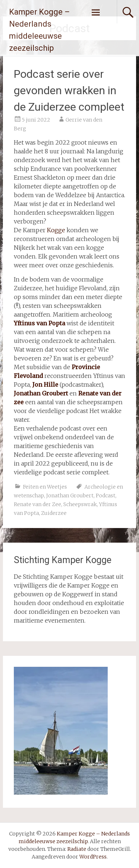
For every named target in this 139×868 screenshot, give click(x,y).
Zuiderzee (54, 513)
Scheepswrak (80, 504)
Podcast (106, 496)
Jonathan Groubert (70, 496)
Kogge (56, 230)
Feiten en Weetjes (45, 487)
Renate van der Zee (37, 504)
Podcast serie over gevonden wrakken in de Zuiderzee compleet (69, 90)
